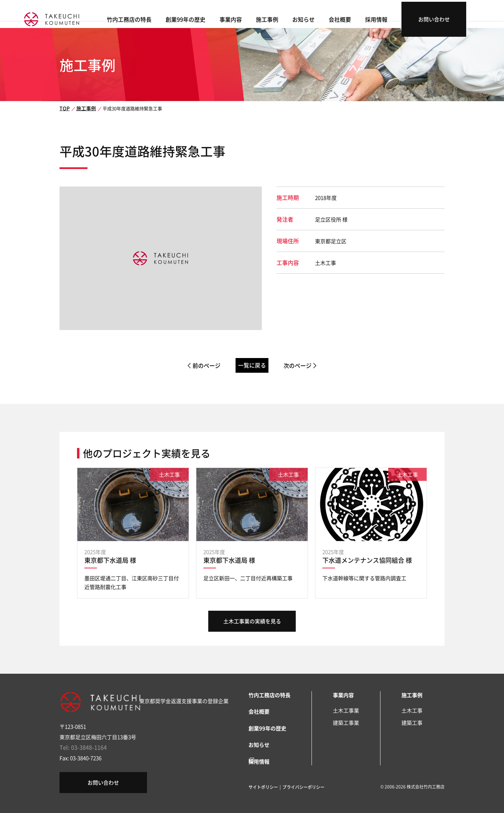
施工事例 (303, 18)
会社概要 (373, 18)
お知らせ (338, 18)
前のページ (197, 366)
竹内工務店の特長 (170, 18)
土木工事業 (346, 710)
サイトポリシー (263, 784)
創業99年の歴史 (224, 18)
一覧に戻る (252, 365)
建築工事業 (346, 723)
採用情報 (408, 18)
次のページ (307, 366)
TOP (64, 108)
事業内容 (268, 18)
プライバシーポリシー (303, 784)
